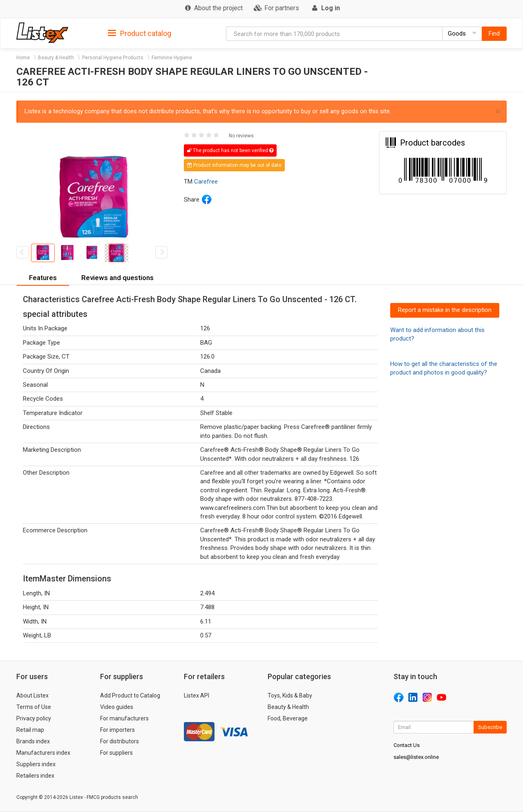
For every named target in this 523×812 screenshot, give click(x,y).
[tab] (140, 33)
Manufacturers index (43, 753)
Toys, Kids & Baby (290, 695)
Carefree (206, 182)
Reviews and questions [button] (117, 278)
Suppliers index (36, 764)
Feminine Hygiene (172, 58)
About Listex (32, 695)
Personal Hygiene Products (113, 58)
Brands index (33, 741)
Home (23, 58)
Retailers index (35, 776)
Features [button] (43, 278)
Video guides (117, 707)
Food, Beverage (288, 718)
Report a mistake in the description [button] (445, 310)
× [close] (498, 112)
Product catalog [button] (140, 34)
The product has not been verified (230, 150)
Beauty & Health (56, 58)
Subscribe (490, 727)
